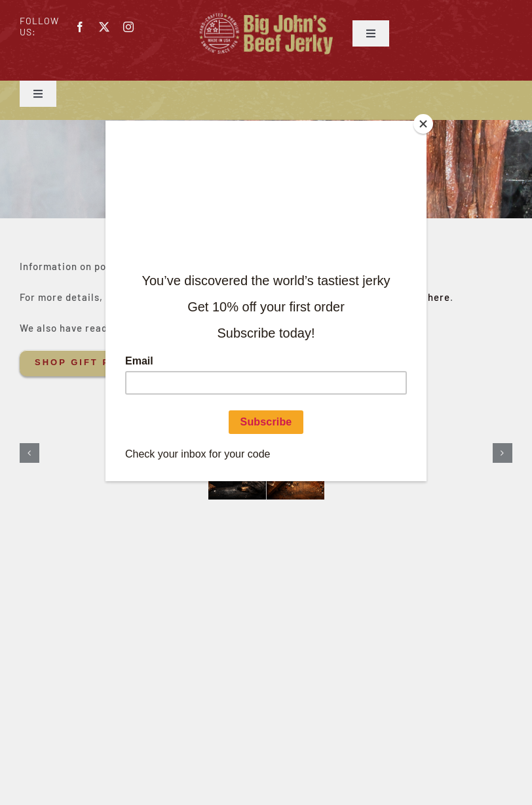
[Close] (423, 124)
